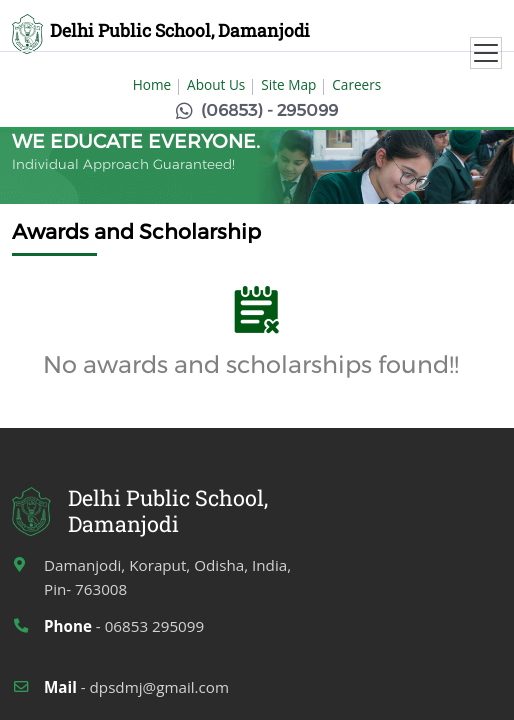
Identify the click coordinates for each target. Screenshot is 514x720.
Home (152, 84)
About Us (216, 84)
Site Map (288, 84)
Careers (356, 84)
